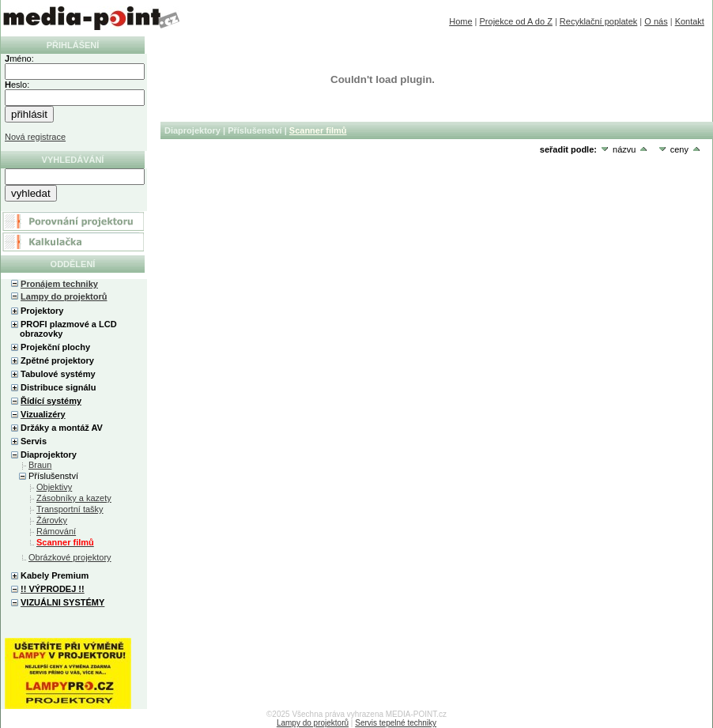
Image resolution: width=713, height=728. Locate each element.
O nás (656, 21)
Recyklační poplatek (598, 21)
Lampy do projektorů (64, 296)
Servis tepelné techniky (396, 723)
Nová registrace (35, 137)
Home (460, 21)
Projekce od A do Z (516, 21)
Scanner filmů (318, 130)
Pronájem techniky (59, 284)
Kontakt (690, 21)
